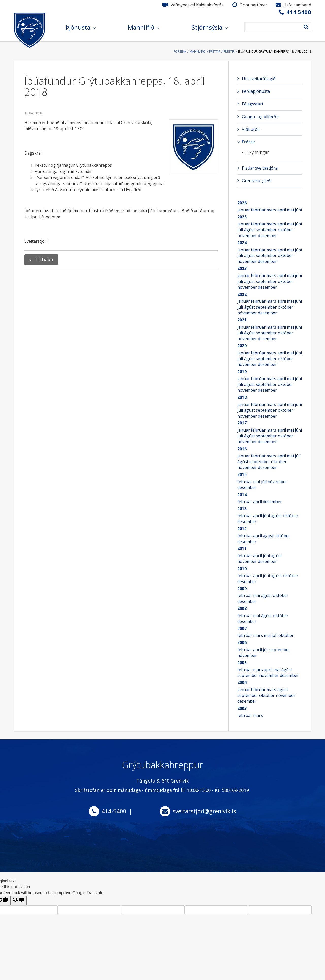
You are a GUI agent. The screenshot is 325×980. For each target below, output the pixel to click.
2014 (242, 495)
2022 (242, 294)
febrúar (259, 210)
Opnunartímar (253, 5)
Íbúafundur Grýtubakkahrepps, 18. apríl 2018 (275, 51)
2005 (242, 663)
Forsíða (180, 51)
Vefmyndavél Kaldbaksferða (197, 5)
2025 (242, 217)
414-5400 (114, 811)
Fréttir (215, 51)
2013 (242, 509)
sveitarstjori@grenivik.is (204, 811)
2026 (242, 203)
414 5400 (299, 12)
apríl (282, 210)
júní (298, 210)
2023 (242, 268)
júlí (241, 230)
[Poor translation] (19, 901)
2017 (242, 423)
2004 (242, 682)
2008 (242, 608)
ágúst (250, 230)
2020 (242, 346)
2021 (242, 320)
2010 (242, 569)
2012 (242, 529)
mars (272, 210)
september (267, 230)
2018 (242, 397)
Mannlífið (198, 51)
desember (267, 236)
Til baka (44, 259)
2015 (242, 474)
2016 (242, 449)
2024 (242, 243)
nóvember (248, 236)
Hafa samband (297, 5)
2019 (242, 372)
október (286, 230)
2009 (242, 589)
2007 (242, 629)
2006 (242, 642)
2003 (242, 708)
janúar (244, 210)
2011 (242, 548)
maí (291, 210)
